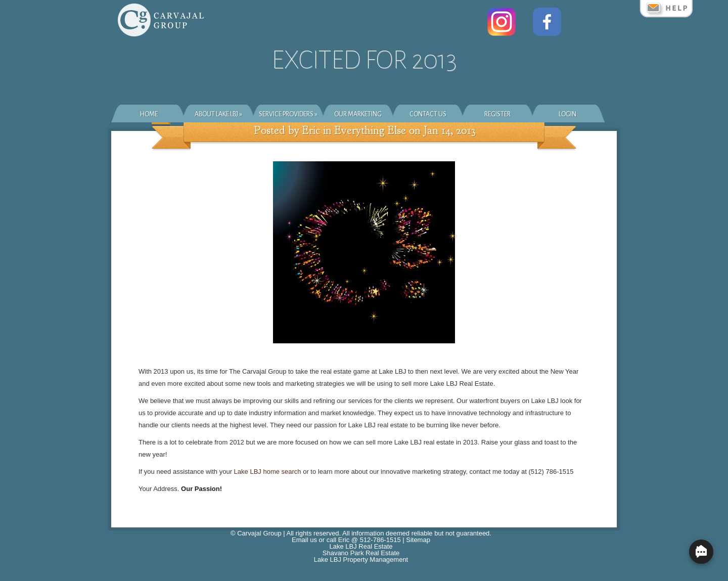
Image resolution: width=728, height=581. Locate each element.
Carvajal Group (259, 533)
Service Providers (288, 114)
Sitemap (418, 540)
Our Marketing (358, 114)
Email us (304, 540)
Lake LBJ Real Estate (361, 546)
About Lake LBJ (218, 114)
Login (567, 114)
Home (149, 114)
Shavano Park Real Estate (361, 553)
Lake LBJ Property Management (361, 560)
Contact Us (428, 114)
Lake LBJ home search (268, 472)
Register (497, 114)
